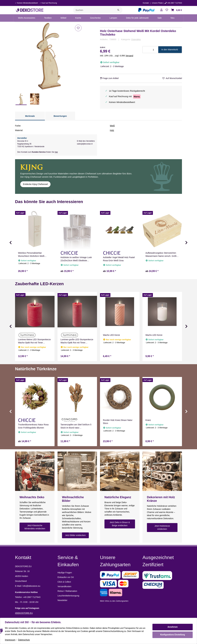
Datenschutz (24, 640)
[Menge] (151, 50)
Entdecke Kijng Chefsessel (35, 184)
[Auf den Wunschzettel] (78, 28)
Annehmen (173, 627)
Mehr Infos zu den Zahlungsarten (114, 601)
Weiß (112, 126)
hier (56, 152)
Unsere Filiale (157, 3)
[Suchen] (94, 10)
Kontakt (146, 3)
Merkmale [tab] (30, 116)
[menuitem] (27, 18)
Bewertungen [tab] (60, 116)
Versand (129, 56)
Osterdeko (136, 39)
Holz (112, 130)
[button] (161, 10)
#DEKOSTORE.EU (24, 613)
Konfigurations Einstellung (172, 635)
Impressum (10, 640)
